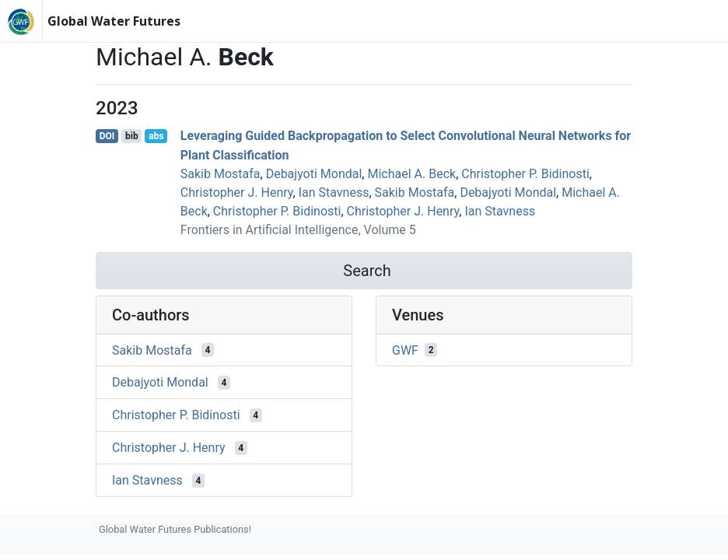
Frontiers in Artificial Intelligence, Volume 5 (298, 230)
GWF (405, 350)
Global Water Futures (114, 21)
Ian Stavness (334, 192)
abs (156, 136)
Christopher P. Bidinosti (525, 174)
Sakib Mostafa (220, 174)
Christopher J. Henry (237, 192)
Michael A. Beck (411, 174)
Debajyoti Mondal (314, 174)
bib (132, 136)
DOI (107, 136)
